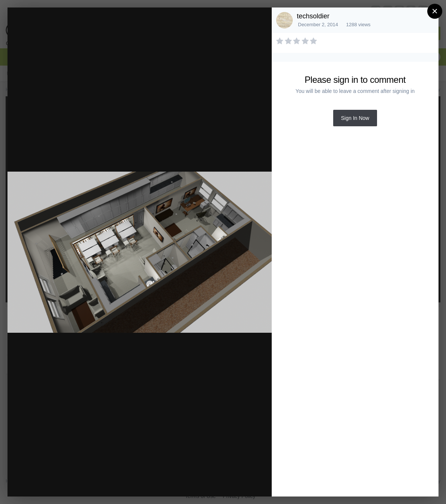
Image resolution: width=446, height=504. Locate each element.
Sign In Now (355, 118)
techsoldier (313, 16)
